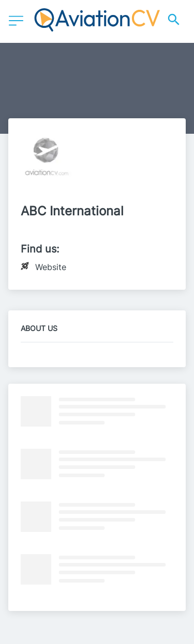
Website (51, 267)
